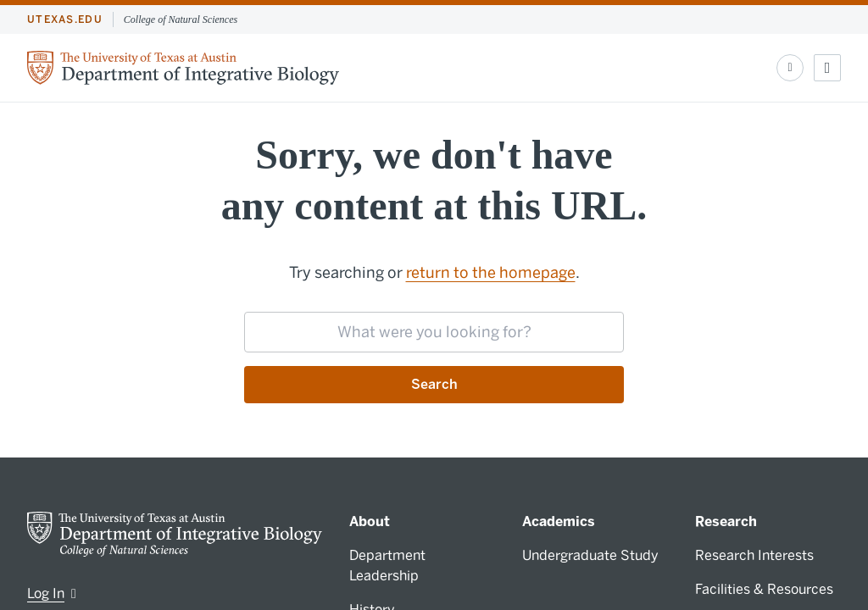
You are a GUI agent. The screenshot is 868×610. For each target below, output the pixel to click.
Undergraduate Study (590, 555)
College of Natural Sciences (181, 19)
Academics (559, 521)
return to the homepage (491, 273)
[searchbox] (434, 332)
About (370, 521)
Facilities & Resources (764, 589)
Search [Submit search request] (434, 384)
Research (726, 521)
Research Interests (754, 555)
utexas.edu (65, 19)
